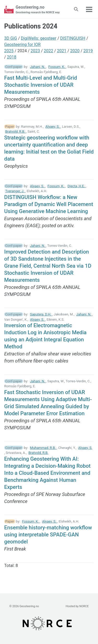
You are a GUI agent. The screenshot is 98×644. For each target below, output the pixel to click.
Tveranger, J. (15, 191)
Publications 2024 (31, 26)
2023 (35, 51)
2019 (88, 51)
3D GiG (11, 38)
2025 (9, 51)
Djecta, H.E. (77, 186)
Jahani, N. (38, 67)
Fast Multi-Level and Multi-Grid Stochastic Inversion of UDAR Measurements (41, 85)
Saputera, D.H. (41, 314)
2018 (12, 57)
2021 (62, 51)
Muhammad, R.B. (43, 448)
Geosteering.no (38, 10)
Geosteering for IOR (22, 45)
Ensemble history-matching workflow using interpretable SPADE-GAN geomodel (48, 535)
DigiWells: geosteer (39, 38)
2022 (49, 51)
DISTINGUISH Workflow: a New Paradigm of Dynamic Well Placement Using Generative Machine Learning (49, 204)
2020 (75, 51)
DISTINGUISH (73, 38)
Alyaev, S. (53, 127)
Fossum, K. (57, 67)
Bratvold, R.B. (16, 131)
